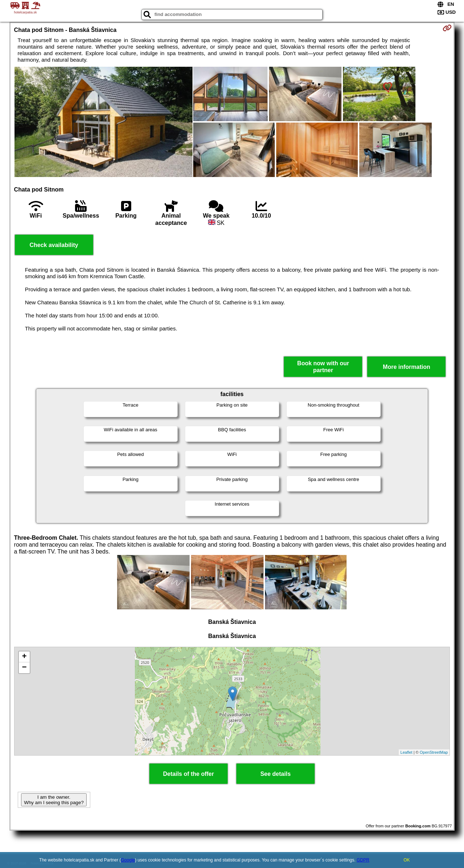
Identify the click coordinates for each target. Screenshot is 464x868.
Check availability (54, 245)
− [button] (24, 668)
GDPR (363, 860)
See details (275, 774)
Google (128, 860)
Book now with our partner (323, 367)
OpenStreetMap (434, 752)
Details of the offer (188, 774)
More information (407, 367)
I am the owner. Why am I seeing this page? (54, 800)
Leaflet (407, 752)
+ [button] (24, 657)
